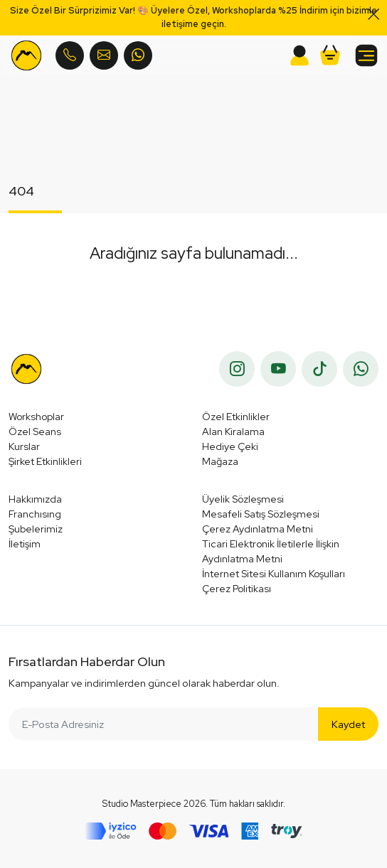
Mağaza (220, 461)
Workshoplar (36, 417)
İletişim (25, 544)
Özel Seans (35, 432)
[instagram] (237, 369)
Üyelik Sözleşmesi (243, 499)
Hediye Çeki (230, 446)
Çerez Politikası (237, 589)
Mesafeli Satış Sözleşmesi (261, 514)
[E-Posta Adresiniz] (164, 724)
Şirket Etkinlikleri (45, 461)
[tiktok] (319, 369)
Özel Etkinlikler (236, 417)
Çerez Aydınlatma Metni (258, 529)
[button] (330, 55)
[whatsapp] (361, 369)
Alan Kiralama (233, 432)
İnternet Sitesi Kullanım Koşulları (274, 574)
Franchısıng (35, 514)
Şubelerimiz (36, 529)
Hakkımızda (35, 499)
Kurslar (24, 446)
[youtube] (278, 369)
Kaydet (348, 724)
